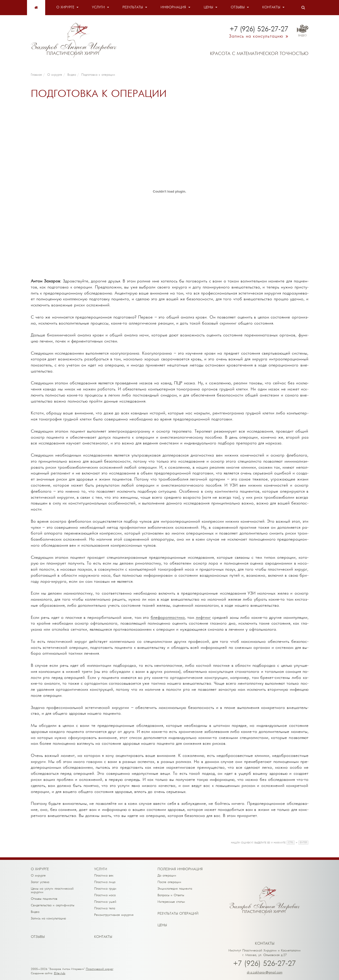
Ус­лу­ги (101, 869)
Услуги (98, 7)
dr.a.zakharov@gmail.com (265, 973)
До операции (167, 876)
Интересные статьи (171, 902)
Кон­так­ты (103, 937)
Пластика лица (105, 882)
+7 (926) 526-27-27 (265, 964)
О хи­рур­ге (40, 869)
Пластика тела (105, 908)
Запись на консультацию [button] (256, 36)
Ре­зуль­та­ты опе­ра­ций (178, 914)
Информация (173, 7)
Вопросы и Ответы (171, 895)
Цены (208, 7)
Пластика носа (105, 895)
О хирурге (65, 7)
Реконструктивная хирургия (114, 915)
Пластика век (104, 876)
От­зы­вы (38, 937)
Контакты (271, 7)
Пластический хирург (100, 969)
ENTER (303, 843)
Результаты (133, 7)
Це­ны (162, 925)
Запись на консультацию (48, 919)
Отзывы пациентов (44, 899)
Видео (35, 912)
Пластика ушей (105, 902)
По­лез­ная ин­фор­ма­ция (180, 869)
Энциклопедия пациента (175, 889)
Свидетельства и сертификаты (53, 905)
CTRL (291, 843)
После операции (169, 882)
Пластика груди (105, 889)
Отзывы (238, 7)
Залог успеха (40, 882)
